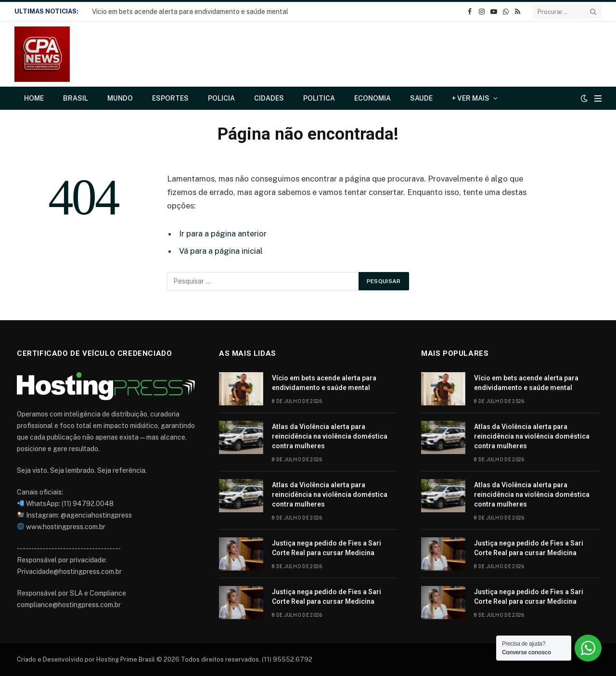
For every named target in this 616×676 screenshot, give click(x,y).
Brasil (76, 98)
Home (34, 98)
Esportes (170, 98)
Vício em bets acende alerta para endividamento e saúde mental (190, 12)
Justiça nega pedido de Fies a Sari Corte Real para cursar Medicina (327, 548)
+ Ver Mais (471, 98)
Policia (221, 98)
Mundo (120, 98)
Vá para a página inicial (221, 251)
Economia (372, 98)
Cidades (269, 98)
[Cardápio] (598, 98)
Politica (319, 98)
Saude (421, 98)
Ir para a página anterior (223, 234)
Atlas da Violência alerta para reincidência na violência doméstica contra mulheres (330, 436)
